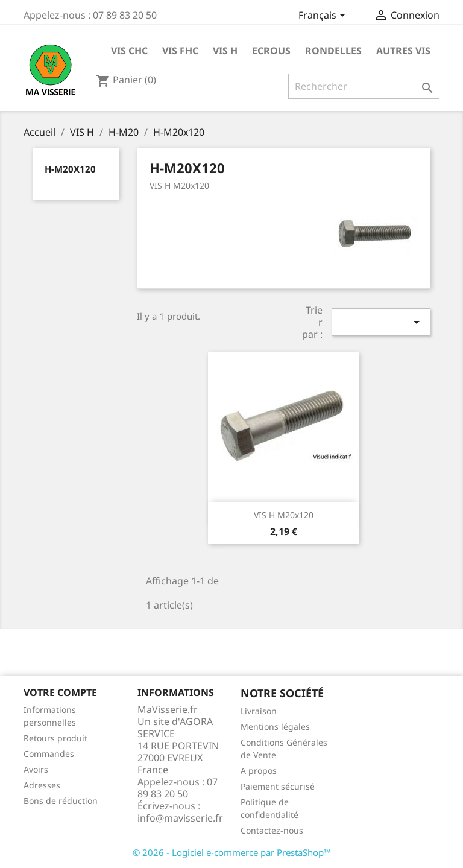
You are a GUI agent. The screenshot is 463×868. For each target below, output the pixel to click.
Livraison (259, 711)
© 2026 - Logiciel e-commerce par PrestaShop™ (232, 852)
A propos (259, 771)
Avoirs (36, 769)
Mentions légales (275, 727)
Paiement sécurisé (278, 786)
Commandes (49, 754)
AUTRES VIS (403, 51)
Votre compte (60, 692)
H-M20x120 (70, 169)
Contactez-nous (272, 830)
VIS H (225, 51)
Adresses (42, 785)
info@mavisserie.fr (180, 818)
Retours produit (55, 738)
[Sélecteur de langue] (324, 16)
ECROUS (271, 51)
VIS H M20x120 (284, 515)
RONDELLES (333, 51)
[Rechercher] (364, 86)
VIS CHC (129, 51)
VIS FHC (180, 51)
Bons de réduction (61, 801)
